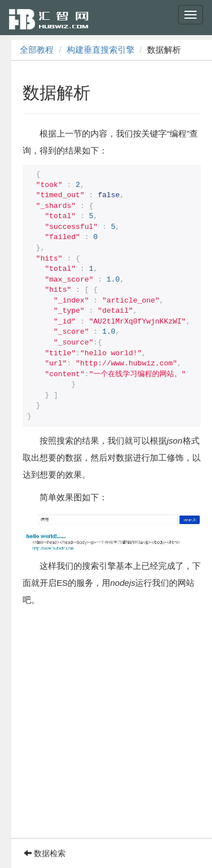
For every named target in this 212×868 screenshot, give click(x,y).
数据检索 (45, 853)
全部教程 (37, 50)
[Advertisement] (106, 732)
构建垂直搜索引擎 (101, 50)
